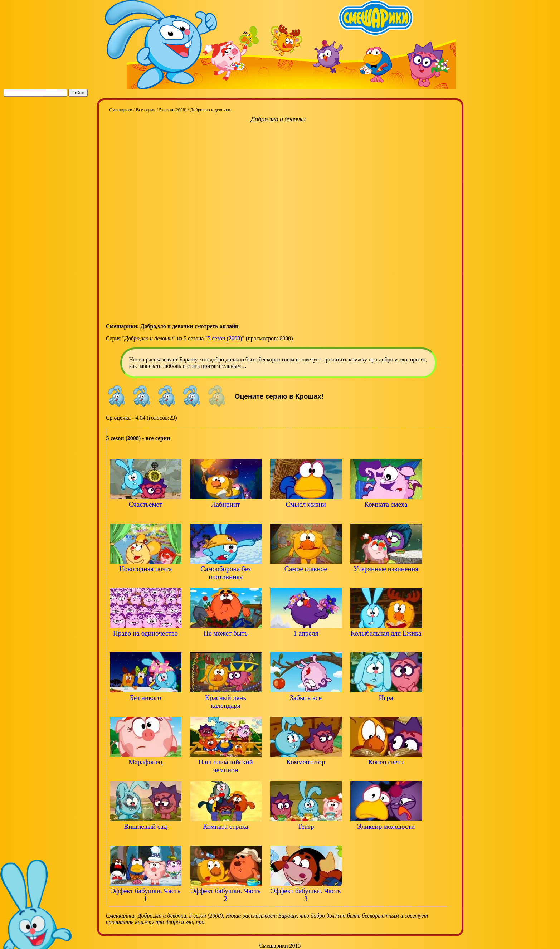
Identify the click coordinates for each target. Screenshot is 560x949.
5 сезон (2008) (225, 338)
